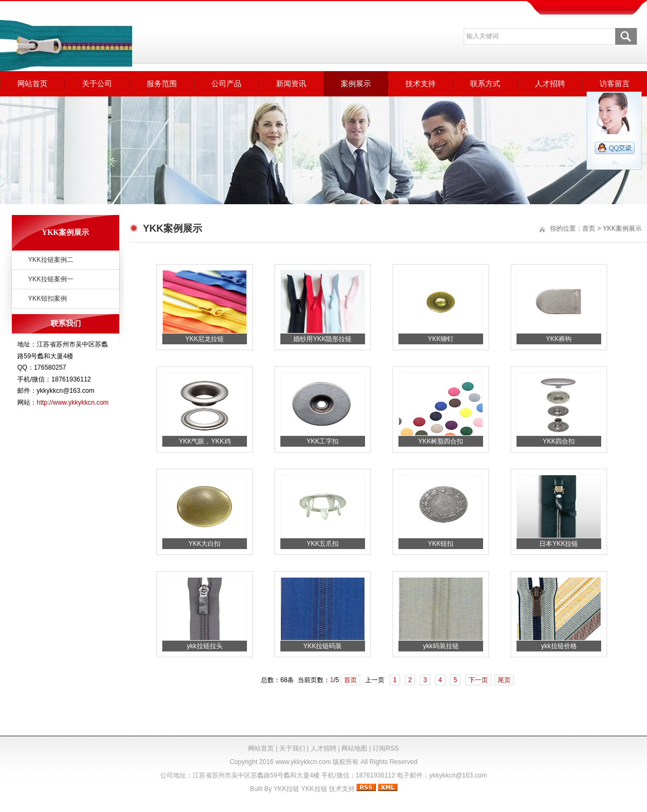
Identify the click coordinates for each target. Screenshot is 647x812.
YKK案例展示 (622, 228)
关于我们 (292, 748)
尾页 (504, 680)
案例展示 (356, 84)
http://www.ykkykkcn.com (73, 402)
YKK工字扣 (322, 441)
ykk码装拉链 (441, 646)
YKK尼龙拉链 (204, 339)
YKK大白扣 (204, 544)
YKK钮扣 (440, 544)
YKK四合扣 (559, 441)
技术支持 (421, 84)
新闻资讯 (291, 84)
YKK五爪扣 (322, 544)
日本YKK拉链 (559, 544)
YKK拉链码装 (322, 646)
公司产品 (226, 84)
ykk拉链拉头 (205, 646)
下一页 (478, 680)
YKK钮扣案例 (47, 299)
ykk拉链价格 (559, 646)
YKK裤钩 (559, 339)
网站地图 (354, 748)
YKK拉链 (286, 789)
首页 (589, 228)
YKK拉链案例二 (51, 260)
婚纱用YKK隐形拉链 (322, 339)
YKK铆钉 (440, 339)
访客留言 (615, 84)
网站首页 (32, 84)
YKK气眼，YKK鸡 (204, 441)
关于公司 (97, 84)
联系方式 (485, 84)
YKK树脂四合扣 (440, 441)
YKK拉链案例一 (51, 279)
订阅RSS (386, 748)
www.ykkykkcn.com (303, 762)
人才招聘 (550, 84)
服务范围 (162, 84)
